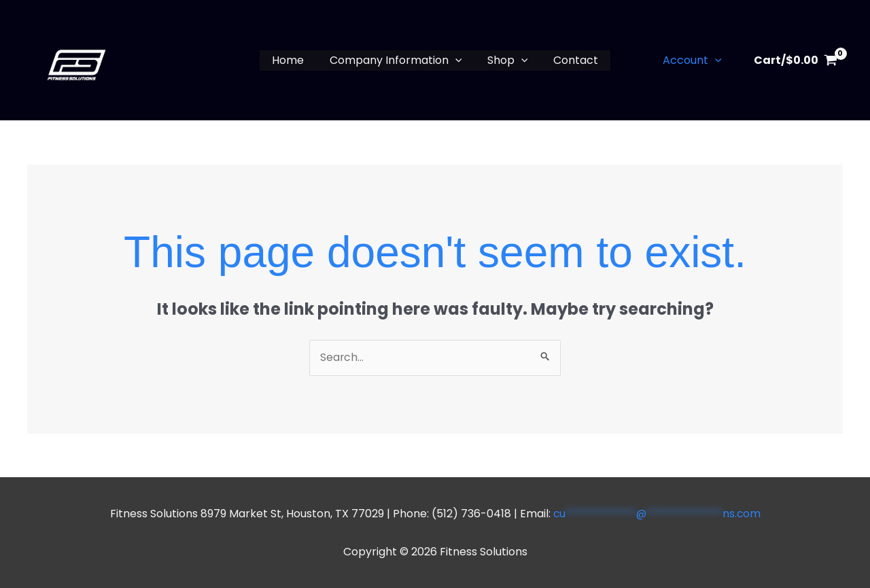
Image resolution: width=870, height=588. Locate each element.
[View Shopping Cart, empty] (795, 60)
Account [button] (694, 60)
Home (293, 60)
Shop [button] (506, 60)
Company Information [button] (397, 60)
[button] (457, 60)
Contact (570, 60)
